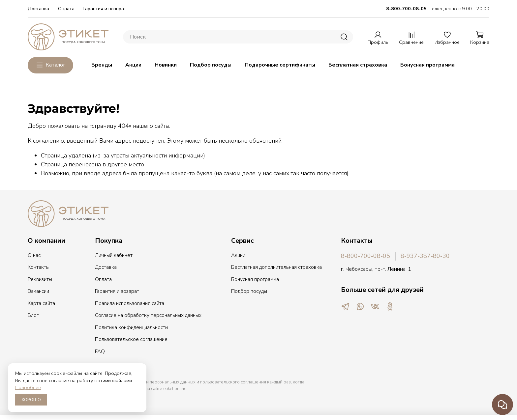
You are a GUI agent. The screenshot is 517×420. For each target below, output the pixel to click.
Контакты (39, 267)
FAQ (100, 351)
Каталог (51, 65)
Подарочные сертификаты (280, 65)
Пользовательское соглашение (131, 339)
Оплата (66, 9)
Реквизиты (40, 279)
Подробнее (28, 387)
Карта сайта (41, 303)
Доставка (38, 9)
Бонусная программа (427, 65)
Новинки (166, 65)
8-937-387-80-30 (425, 256)
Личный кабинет (114, 255)
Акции (133, 65)
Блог (33, 315)
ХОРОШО (31, 400)
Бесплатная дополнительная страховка (276, 267)
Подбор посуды (211, 65)
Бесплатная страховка (358, 65)
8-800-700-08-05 (365, 256)
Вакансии (38, 291)
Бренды (102, 65)
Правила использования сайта (130, 303)
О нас (34, 255)
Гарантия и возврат (105, 9)
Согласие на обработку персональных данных (148, 315)
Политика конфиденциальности (131, 327)
